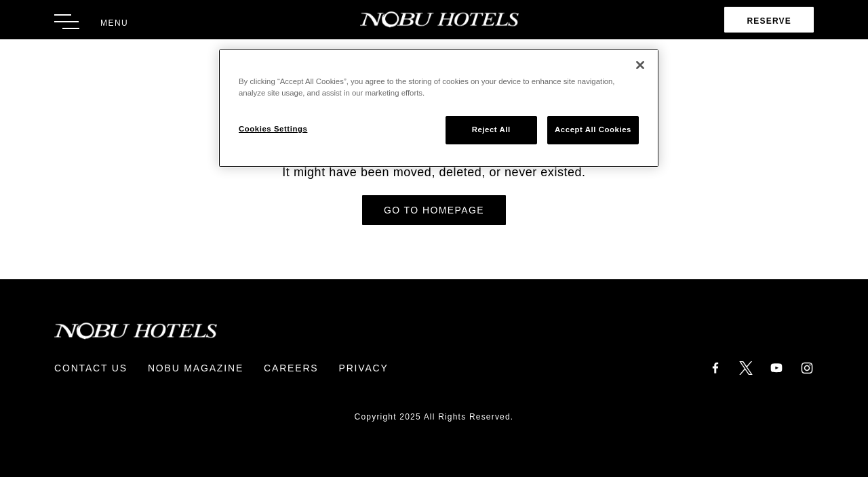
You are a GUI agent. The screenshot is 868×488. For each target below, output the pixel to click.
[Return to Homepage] (434, 20)
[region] (439, 108)
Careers (291, 368)
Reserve (769, 21)
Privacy (363, 368)
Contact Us (91, 368)
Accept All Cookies (593, 129)
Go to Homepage (434, 210)
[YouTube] (776, 368)
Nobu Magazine (196, 368)
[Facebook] (715, 368)
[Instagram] (807, 368)
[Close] (640, 65)
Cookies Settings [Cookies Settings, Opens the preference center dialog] (273, 129)
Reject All (491, 129)
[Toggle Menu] (91, 22)
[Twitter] (746, 368)
